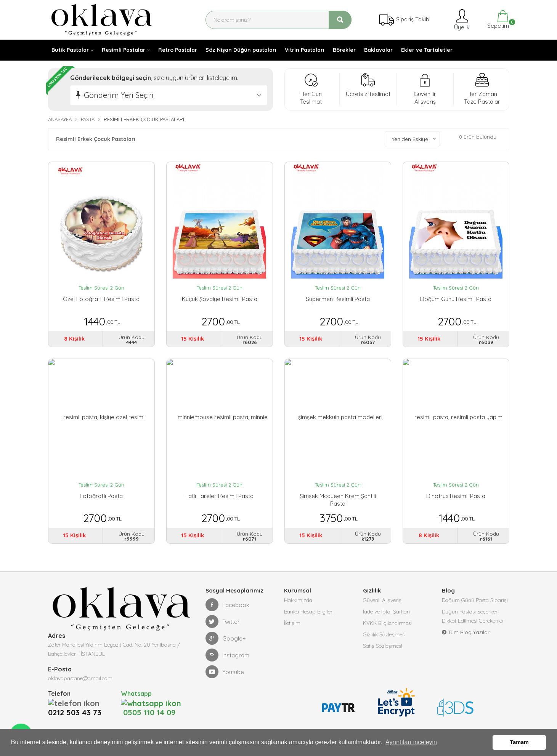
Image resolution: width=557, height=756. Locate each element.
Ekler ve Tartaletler (427, 50)
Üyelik (461, 20)
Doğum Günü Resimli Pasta (456, 299)
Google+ (226, 638)
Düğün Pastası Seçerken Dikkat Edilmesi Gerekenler (473, 616)
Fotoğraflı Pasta (101, 496)
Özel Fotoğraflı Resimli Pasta (101, 299)
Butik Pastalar (70, 50)
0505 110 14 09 (148, 703)
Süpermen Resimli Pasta (338, 299)
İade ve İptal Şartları (386, 612)
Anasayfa (60, 119)
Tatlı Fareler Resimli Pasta (219, 496)
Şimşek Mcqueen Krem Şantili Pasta (338, 500)
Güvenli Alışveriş (382, 600)
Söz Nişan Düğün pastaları (241, 50)
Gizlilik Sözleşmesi (384, 634)
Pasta (88, 119)
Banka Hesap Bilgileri (309, 612)
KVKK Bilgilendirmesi (387, 623)
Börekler (344, 50)
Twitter (223, 621)
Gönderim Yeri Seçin (119, 95)
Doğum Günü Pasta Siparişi (475, 600)
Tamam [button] (519, 742)
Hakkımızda (298, 600)
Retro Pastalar (178, 50)
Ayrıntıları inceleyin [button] (411, 742)
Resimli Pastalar (124, 50)
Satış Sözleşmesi (383, 646)
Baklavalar (378, 50)
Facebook (227, 605)
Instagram (227, 655)
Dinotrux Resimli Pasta (456, 496)
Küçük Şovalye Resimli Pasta (220, 299)
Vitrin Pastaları (305, 50)
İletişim (292, 623)
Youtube (225, 672)
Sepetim (497, 20)
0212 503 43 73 (77, 703)
